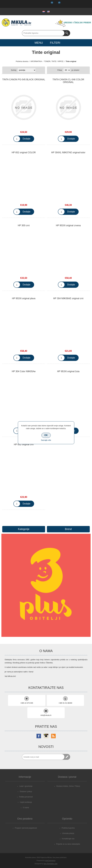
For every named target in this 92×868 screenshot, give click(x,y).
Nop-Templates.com (51, 864)
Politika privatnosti (26, 797)
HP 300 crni (24, 225)
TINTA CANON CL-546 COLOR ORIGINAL (68, 81)
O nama (26, 808)
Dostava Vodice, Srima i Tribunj (68, 786)
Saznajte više (46, 440)
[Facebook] (39, 736)
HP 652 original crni (24, 444)
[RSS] (53, 736)
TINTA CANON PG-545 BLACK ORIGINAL (24, 80)
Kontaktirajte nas (68, 839)
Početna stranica (22, 61)
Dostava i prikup (26, 792)
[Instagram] (46, 736)
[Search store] (43, 33)
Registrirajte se (35, 4)
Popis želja (49, 4)
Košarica (57, 4)
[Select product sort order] (27, 70)
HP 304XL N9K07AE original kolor (68, 152)
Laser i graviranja (26, 786)
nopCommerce (50, 861)
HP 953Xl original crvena (68, 225)
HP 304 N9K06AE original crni (68, 298)
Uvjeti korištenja (26, 802)
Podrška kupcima (68, 828)
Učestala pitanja (68, 833)
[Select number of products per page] (67, 70)
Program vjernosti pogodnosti (26, 828)
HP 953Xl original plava (24, 298)
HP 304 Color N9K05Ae (24, 371)
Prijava (42, 4)
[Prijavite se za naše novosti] (43, 757)
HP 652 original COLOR (24, 152)
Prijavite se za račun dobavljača (68, 844)
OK (46, 435)
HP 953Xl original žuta (68, 371)
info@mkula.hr (46, 715)
